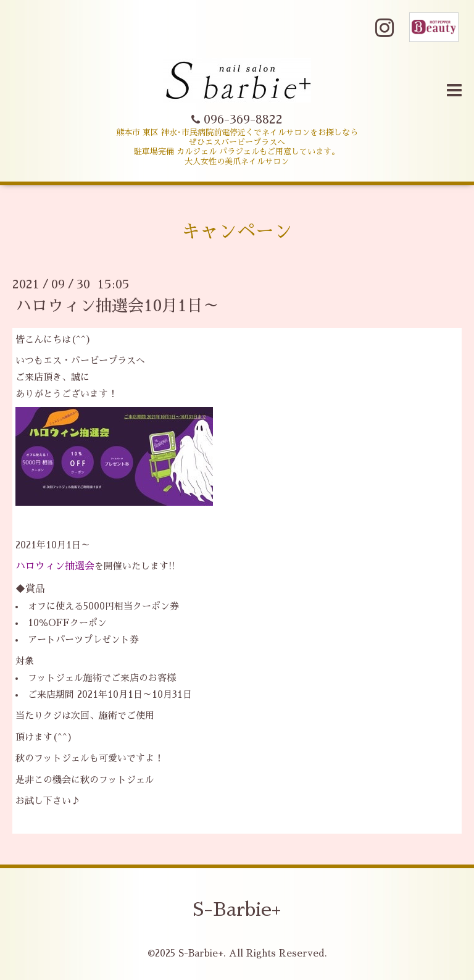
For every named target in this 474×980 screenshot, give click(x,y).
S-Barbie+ (237, 910)
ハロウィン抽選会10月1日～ (117, 306)
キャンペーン (237, 232)
